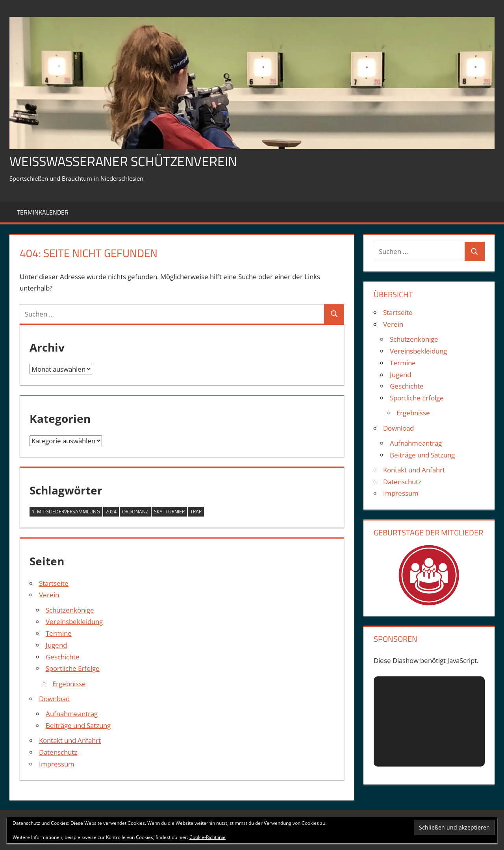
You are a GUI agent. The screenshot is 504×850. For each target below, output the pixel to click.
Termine (59, 633)
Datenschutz (58, 752)
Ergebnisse (69, 684)
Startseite (54, 583)
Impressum (57, 764)
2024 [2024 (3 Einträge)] (111, 512)
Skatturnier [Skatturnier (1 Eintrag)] (169, 512)
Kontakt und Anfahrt (70, 740)
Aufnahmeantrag (72, 714)
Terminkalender (43, 212)
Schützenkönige (70, 610)
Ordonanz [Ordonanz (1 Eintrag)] (135, 512)
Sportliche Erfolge (73, 668)
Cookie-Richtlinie (208, 837)
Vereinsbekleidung (74, 621)
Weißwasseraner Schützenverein (131, 161)
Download (54, 699)
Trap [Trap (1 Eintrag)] (196, 512)
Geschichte (63, 657)
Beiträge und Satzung (78, 725)
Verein (49, 595)
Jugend (56, 645)
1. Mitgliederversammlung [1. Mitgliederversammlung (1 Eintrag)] (66, 512)
